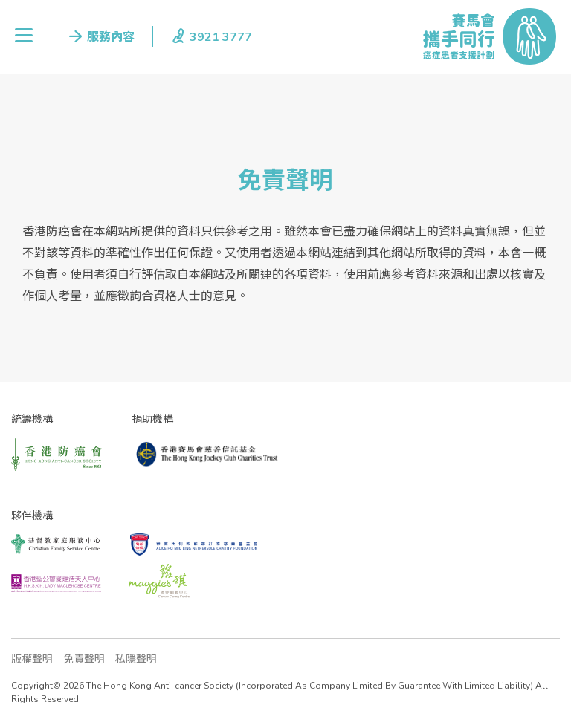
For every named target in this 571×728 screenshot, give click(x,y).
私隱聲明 (136, 659)
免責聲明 (84, 659)
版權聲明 (32, 659)
